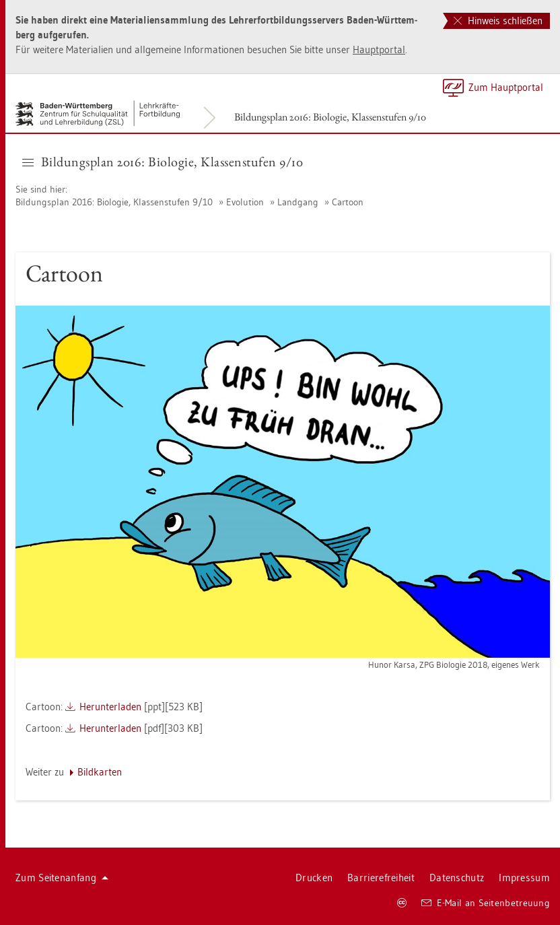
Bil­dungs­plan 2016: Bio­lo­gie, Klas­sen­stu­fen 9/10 (330, 117)
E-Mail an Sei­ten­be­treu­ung (486, 903)
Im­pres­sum (524, 878)
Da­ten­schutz (457, 878)
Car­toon (348, 202)
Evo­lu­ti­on (245, 202)
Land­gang (298, 202)
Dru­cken (314, 878)
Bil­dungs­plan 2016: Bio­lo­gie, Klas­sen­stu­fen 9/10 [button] (163, 162)
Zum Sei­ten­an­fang (62, 878)
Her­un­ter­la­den (110, 707)
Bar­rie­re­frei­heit (381, 878)
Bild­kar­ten (100, 772)
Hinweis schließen (498, 21)
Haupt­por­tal (379, 49)
